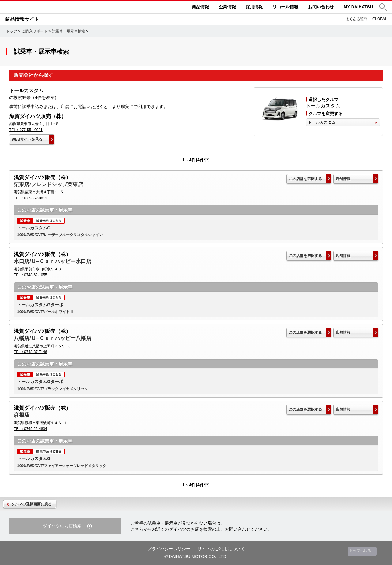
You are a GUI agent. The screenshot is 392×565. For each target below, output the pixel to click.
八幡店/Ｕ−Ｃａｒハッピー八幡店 (53, 338)
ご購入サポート (35, 31)
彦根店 (22, 415)
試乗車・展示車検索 (69, 31)
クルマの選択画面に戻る (32, 504)
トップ (12, 31)
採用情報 (254, 7)
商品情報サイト (22, 19)
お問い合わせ (321, 7)
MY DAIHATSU (358, 7)
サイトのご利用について (221, 549)
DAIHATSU (51, 7)
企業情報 (227, 7)
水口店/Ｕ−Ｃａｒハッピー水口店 (53, 261)
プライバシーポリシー (169, 549)
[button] (383, 7)
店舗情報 (343, 179)
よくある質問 (356, 19)
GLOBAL (380, 19)
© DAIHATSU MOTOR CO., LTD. (196, 556)
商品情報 (200, 7)
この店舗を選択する (305, 179)
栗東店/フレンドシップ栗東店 (48, 185)
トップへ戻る (360, 551)
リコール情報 (285, 7)
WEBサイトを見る (27, 139)
